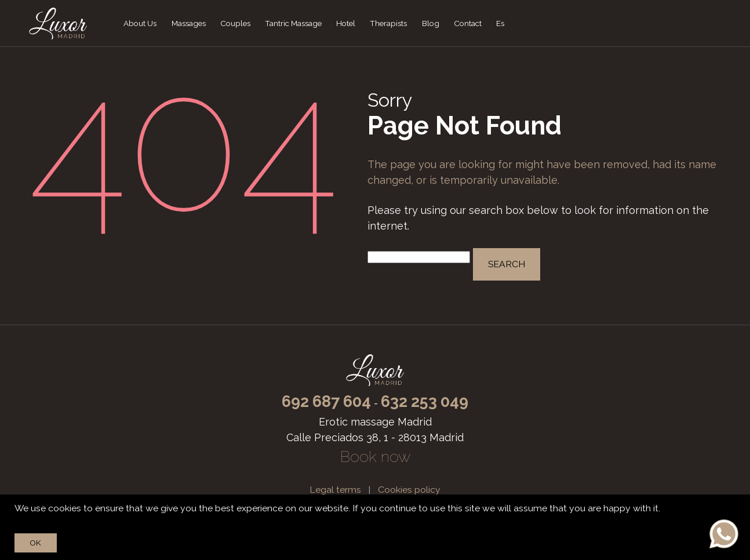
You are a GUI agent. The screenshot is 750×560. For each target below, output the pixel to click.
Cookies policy (409, 490)
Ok (35, 543)
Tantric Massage (293, 23)
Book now (375, 457)
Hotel (346, 23)
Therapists (388, 23)
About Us (140, 23)
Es (500, 23)
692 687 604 (326, 401)
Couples (235, 23)
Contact (468, 23)
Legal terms (335, 490)
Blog (431, 23)
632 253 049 (425, 401)
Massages (189, 23)
